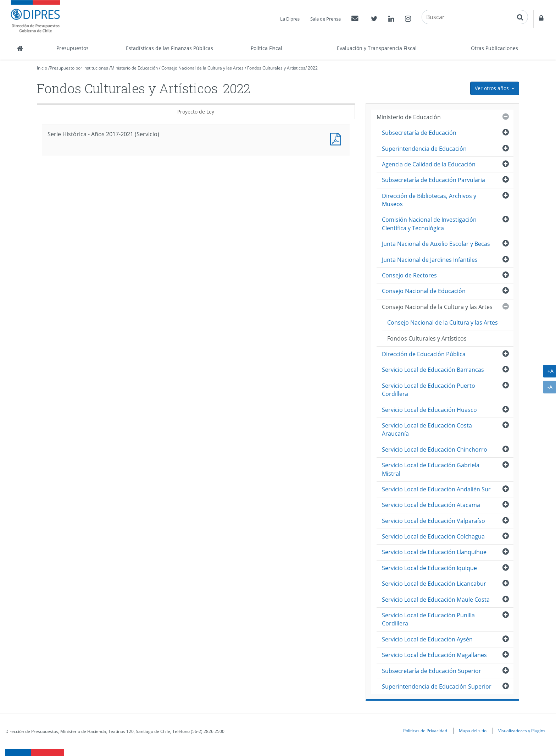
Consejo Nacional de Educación (424, 291)
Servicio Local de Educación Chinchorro (435, 449)
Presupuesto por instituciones (79, 68)
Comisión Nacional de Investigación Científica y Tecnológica (429, 224)
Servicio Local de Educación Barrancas (433, 370)
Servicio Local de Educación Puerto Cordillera (429, 390)
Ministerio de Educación (134, 68)
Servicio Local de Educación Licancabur (434, 584)
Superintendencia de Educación (424, 149)
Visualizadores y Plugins (522, 730)
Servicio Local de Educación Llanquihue (434, 552)
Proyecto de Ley (196, 112)
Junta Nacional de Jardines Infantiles (430, 260)
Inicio (42, 68)
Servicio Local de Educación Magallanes (434, 655)
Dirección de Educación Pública (424, 354)
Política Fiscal (266, 48)
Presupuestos (73, 48)
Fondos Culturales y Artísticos (276, 68)
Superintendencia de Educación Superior (437, 686)
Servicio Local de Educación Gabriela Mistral (431, 469)
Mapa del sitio (473, 730)
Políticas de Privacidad (425, 730)
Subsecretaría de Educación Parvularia (433, 180)
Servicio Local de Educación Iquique (429, 568)
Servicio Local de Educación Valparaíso (433, 521)
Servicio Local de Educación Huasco (429, 410)
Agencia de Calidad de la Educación (429, 164)
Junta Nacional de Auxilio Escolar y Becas (436, 244)
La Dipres (290, 19)
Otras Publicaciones (494, 48)
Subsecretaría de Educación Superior (432, 671)
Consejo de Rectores (409, 275)
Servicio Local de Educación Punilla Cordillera (428, 619)
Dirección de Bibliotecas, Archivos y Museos (429, 200)
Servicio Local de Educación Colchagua (433, 536)
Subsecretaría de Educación (419, 133)
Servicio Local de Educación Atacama (431, 505)
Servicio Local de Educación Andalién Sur (436, 489)
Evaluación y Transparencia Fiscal (377, 48)
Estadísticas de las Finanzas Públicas (169, 48)
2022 (313, 68)
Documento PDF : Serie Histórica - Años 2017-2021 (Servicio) (337, 138)
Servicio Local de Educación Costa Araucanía (427, 429)
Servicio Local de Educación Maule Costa (436, 600)
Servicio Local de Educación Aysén (427, 639)
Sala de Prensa (326, 19)
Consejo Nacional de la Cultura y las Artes (202, 68)
